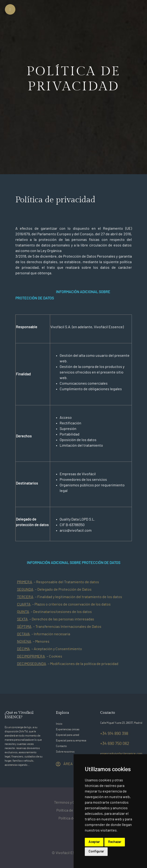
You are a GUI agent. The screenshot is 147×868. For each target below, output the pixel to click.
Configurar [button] (96, 852)
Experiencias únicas (68, 729)
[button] (16, 582)
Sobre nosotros (65, 752)
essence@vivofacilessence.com (121, 754)
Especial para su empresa (71, 740)
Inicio (59, 724)
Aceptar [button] (94, 842)
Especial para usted (68, 735)
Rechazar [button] (115, 842)
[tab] (74, 582)
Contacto (61, 746)
